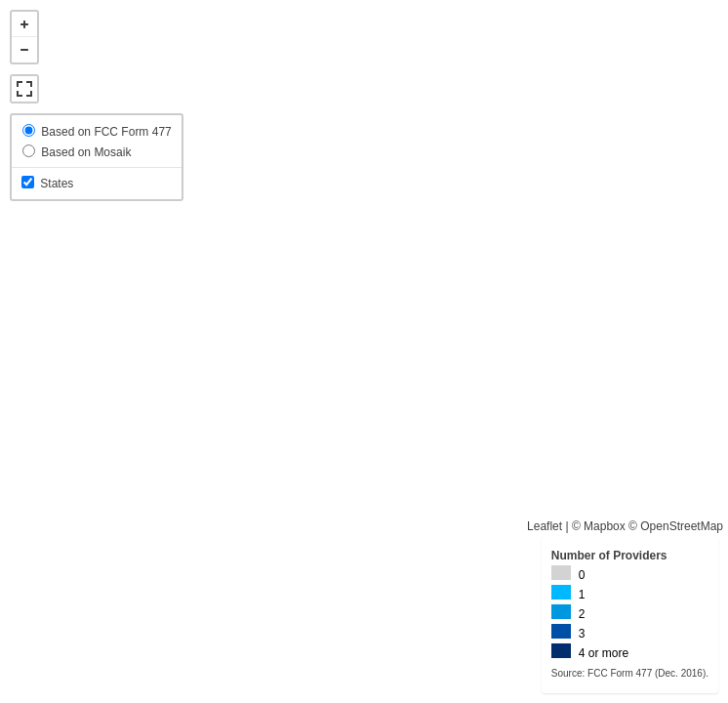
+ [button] (24, 24)
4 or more (604, 653)
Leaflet (545, 526)
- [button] (24, 50)
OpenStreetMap (682, 526)
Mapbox (605, 526)
